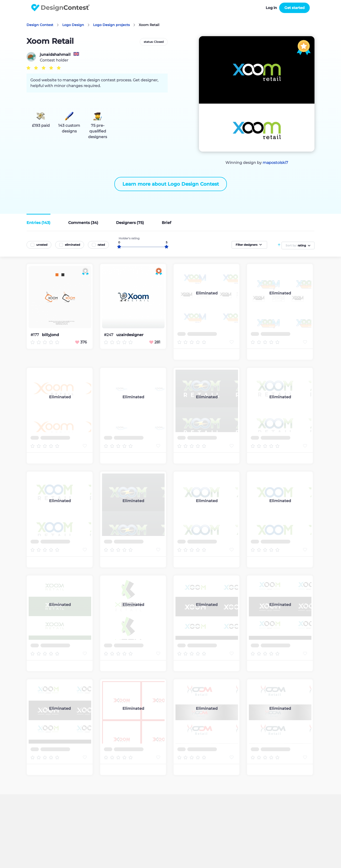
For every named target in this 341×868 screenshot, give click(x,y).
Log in (271, 8)
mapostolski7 (275, 163)
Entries (38, 223)
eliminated (72, 245)
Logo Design (73, 25)
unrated (42, 245)
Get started (294, 8)
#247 (109, 335)
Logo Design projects (111, 25)
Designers (130, 223)
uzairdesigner (130, 335)
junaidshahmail (55, 55)
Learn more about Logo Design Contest (171, 184)
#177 (35, 335)
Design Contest (40, 25)
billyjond (50, 335)
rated (101, 245)
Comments (83, 223)
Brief (166, 223)
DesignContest (61, 8)
